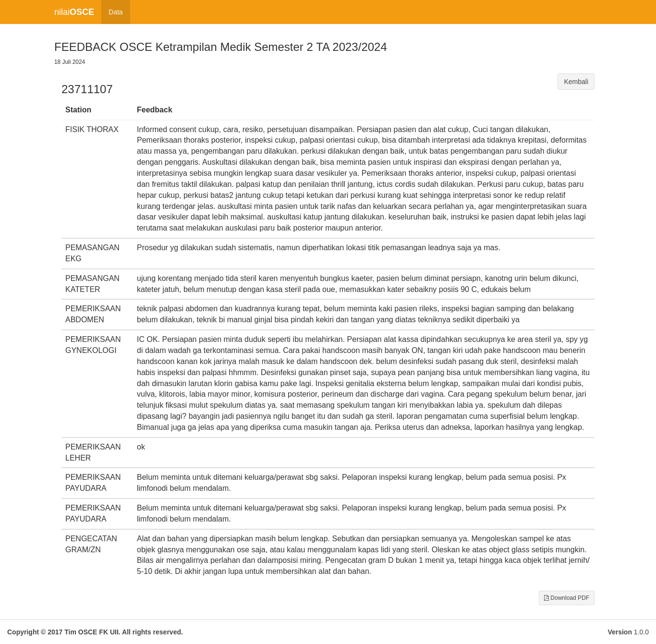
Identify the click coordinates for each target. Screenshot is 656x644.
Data (116, 12)
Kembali (576, 82)
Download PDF (567, 598)
